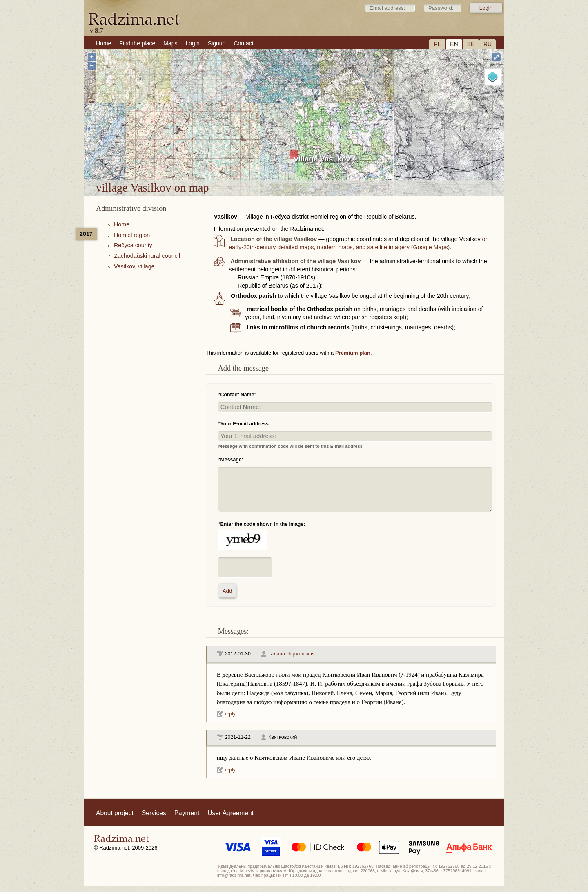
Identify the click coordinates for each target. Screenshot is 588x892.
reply (230, 714)
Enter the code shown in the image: (263, 524)
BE (471, 44)
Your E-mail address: (246, 424)
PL (437, 44)
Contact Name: (238, 395)
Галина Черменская (292, 654)
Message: (232, 460)
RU (488, 44)
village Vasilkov (322, 159)
